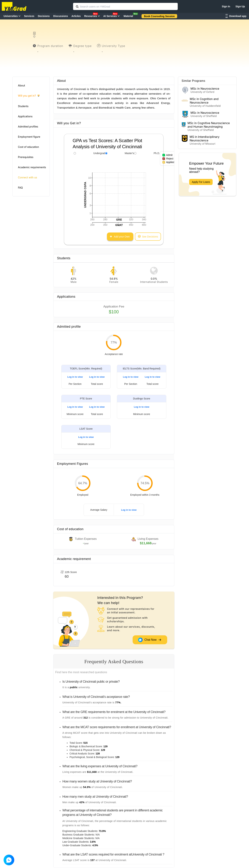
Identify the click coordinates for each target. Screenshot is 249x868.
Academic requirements (32, 167)
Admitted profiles (28, 127)
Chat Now (150, 640)
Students (23, 106)
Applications (25, 116)
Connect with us (28, 177)
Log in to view (75, 377)
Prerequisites (26, 157)
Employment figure (29, 137)
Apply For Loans (201, 182)
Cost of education (29, 147)
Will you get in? (29, 96)
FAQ (20, 188)
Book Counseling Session (159, 16)
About (21, 85)
